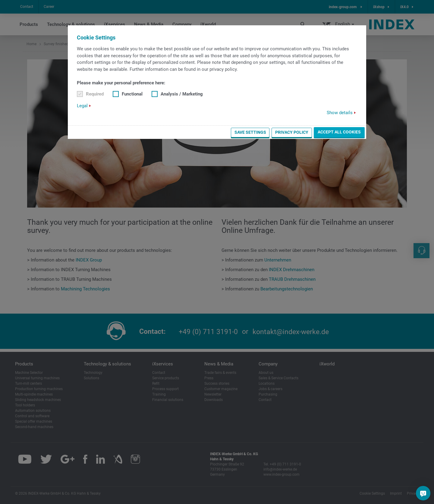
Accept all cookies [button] (339, 132)
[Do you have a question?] (423, 493)
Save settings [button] (250, 132)
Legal (82, 106)
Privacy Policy (292, 132)
